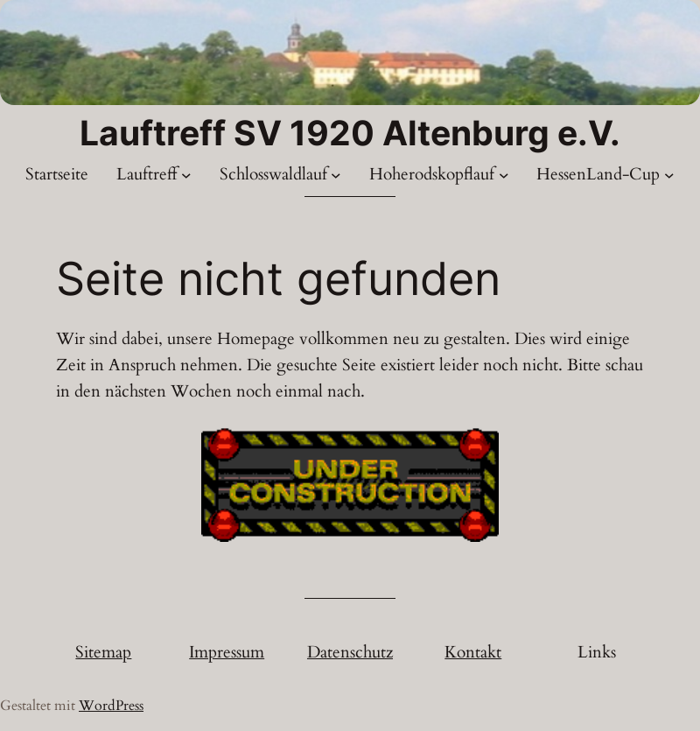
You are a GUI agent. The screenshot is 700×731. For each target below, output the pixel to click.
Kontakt (473, 652)
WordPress (111, 706)
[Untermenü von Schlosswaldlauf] (336, 175)
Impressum (227, 652)
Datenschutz (350, 652)
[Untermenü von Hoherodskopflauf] (504, 175)
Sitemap (103, 652)
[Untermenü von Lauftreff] (186, 175)
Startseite (57, 174)
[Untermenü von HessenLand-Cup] (669, 175)
